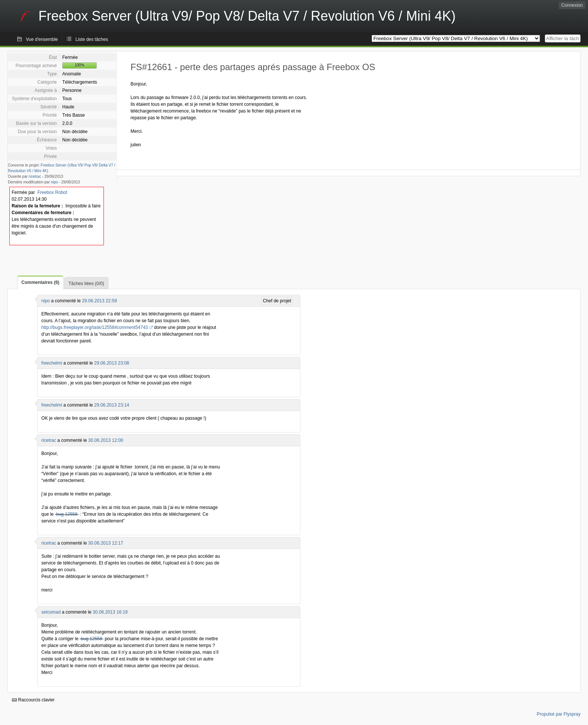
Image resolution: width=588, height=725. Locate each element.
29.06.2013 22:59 (99, 301)
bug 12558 (67, 514)
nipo (55, 182)
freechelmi (52, 363)
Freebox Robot (52, 192)
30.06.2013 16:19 (110, 612)
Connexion (572, 5)
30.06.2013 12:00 (106, 440)
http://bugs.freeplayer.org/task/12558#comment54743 (94, 327)
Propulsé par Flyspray (559, 714)
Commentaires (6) (40, 282)
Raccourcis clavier (33, 700)
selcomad (51, 612)
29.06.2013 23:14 (112, 405)
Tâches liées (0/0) (86, 284)
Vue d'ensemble (42, 39)
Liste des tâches (92, 39)
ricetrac (35, 176)
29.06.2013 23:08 (112, 363)
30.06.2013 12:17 (106, 543)
